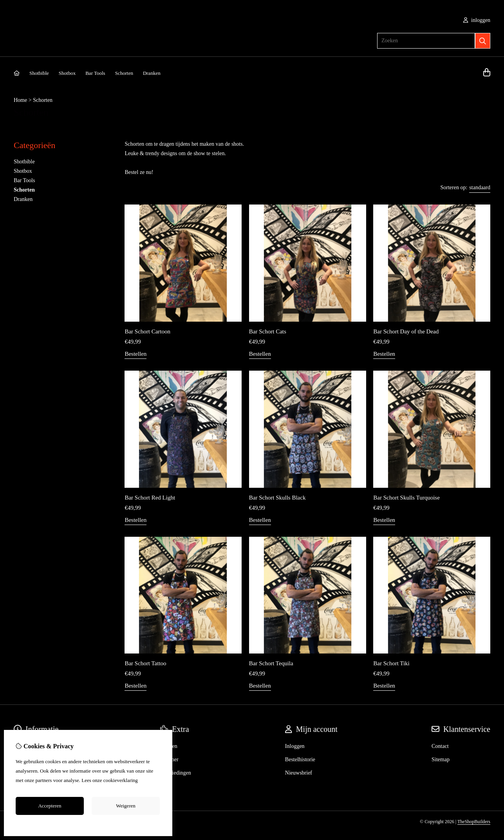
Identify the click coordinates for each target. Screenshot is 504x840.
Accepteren (50, 806)
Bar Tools (95, 73)
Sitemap (441, 759)
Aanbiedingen (176, 773)
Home (20, 100)
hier (143, 780)
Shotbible (39, 73)
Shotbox (67, 73)
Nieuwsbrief (299, 773)
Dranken (152, 73)
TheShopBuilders (474, 822)
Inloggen (295, 746)
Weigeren (126, 806)
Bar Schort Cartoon (147, 331)
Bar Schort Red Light (150, 498)
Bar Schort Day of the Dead (406, 331)
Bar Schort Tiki (391, 663)
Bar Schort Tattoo (145, 663)
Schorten (124, 73)
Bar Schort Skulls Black (277, 498)
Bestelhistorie (300, 759)
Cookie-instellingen (88, 824)
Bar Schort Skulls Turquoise (406, 498)
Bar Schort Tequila (271, 663)
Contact (440, 746)
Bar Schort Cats (268, 331)
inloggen (477, 20)
